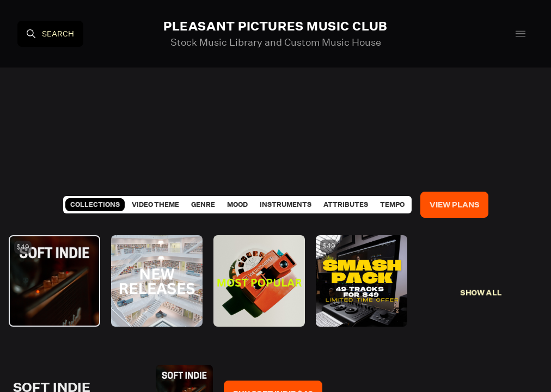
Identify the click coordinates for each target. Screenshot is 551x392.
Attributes (346, 204)
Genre (203, 204)
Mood (237, 204)
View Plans (454, 205)
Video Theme (155, 204)
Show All (481, 292)
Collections (95, 204)
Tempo (392, 204)
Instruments (286, 204)
